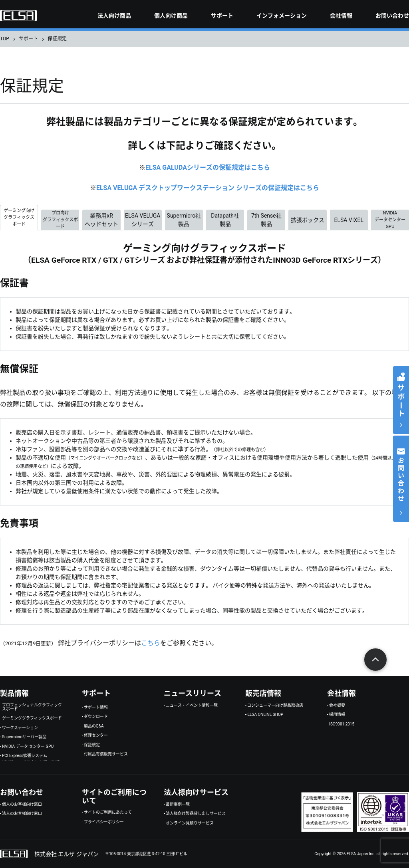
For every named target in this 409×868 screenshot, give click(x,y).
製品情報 (14, 693)
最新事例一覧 (178, 805)
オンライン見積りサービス (190, 823)
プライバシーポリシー (104, 822)
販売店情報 (263, 693)
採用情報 (337, 715)
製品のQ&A (94, 726)
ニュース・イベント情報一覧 (192, 705)
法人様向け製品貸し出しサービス (196, 814)
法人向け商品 (114, 16)
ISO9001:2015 (342, 724)
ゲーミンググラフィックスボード (32, 718)
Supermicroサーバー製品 (24, 737)
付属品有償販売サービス (106, 754)
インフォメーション (282, 16)
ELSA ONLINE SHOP (265, 715)
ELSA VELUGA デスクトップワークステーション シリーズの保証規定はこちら (208, 188)
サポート (222, 16)
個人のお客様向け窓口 (22, 805)
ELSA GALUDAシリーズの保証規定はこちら (208, 167)
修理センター (96, 735)
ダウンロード (96, 717)
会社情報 (341, 16)
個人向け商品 (171, 16)
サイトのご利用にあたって (108, 813)
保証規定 (92, 745)
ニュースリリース (193, 693)
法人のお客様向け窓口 (22, 814)
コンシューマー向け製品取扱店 (275, 705)
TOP (5, 39)
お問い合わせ (392, 16)
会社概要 (337, 705)
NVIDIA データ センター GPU (28, 747)
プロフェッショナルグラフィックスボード (32, 707)
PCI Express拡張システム (25, 756)
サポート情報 (96, 707)
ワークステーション (20, 728)
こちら (151, 643)
